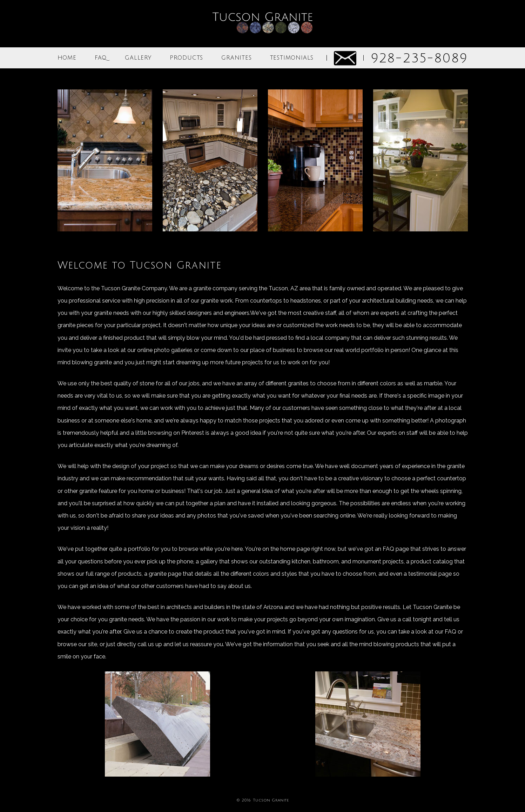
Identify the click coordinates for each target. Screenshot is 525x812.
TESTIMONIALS (292, 58)
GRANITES (236, 58)
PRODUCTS (186, 58)
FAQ (101, 58)
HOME (67, 58)
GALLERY (138, 58)
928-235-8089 (419, 58)
